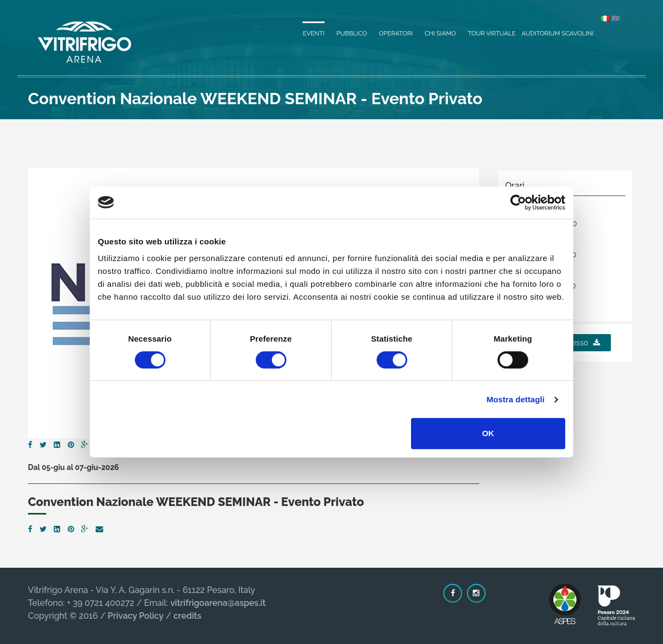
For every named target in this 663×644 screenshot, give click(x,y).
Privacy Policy (135, 616)
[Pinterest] (71, 445)
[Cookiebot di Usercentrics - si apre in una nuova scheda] (518, 202)
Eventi (314, 33)
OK (488, 433)
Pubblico (352, 33)
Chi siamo (440, 33)
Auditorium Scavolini (558, 33)
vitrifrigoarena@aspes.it (218, 603)
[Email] (99, 529)
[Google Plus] (85, 445)
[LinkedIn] (57, 445)
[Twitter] (43, 445)
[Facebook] (30, 445)
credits (188, 616)
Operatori (396, 33)
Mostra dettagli (515, 399)
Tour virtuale (492, 33)
